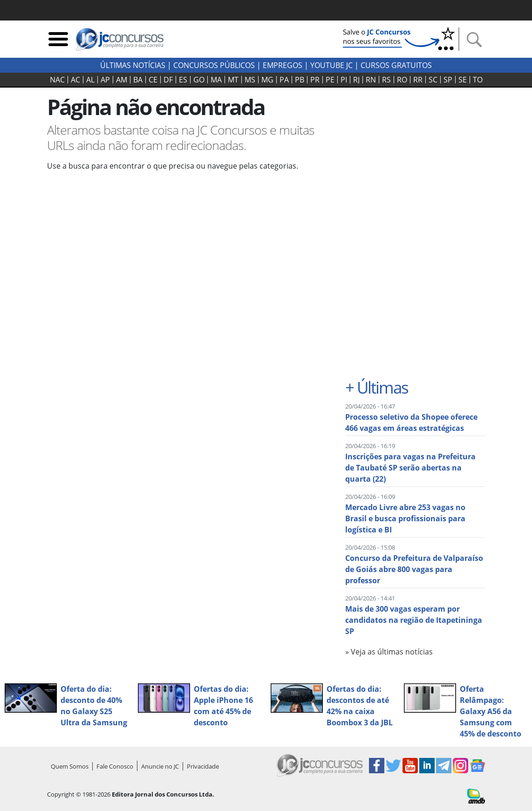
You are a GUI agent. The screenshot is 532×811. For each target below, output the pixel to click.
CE (153, 80)
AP (105, 80)
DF (168, 80)
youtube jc (331, 65)
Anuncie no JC (160, 766)
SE (463, 80)
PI (344, 80)
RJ (356, 80)
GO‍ (199, 80)
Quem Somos (70, 766)
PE (330, 80)
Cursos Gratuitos (396, 65)
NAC (57, 80)
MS (250, 80)
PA (284, 80)
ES (183, 80)
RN (371, 80)
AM (122, 80)
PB (300, 80)
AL (90, 80)
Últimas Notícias (133, 65)
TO (478, 80)
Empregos (283, 65)
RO (402, 80)
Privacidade (203, 766)
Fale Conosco (115, 766)
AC (75, 80)
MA (216, 80)
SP (448, 80)
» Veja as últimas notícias (389, 652)
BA (138, 80)
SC (433, 80)
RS (386, 80)
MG (267, 80)
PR (315, 80)
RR (418, 80)
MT (233, 80)
